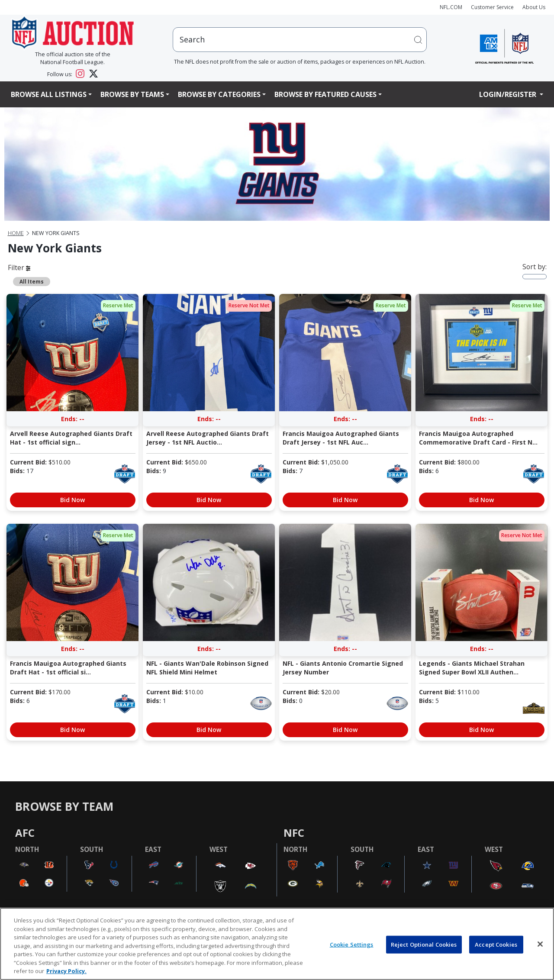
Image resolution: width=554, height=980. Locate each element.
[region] (277, 944)
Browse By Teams (132, 94)
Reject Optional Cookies (424, 944)
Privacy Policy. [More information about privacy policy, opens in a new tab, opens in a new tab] (66, 971)
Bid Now (72, 500)
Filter (19, 268)
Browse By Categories (219, 94)
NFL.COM (451, 7)
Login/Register (509, 94)
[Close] (540, 944)
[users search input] (300, 40)
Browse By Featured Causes (325, 94)
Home (16, 233)
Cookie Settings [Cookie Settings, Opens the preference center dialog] (352, 944)
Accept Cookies (496, 944)
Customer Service (492, 7)
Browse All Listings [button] (49, 94)
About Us (534, 7)
